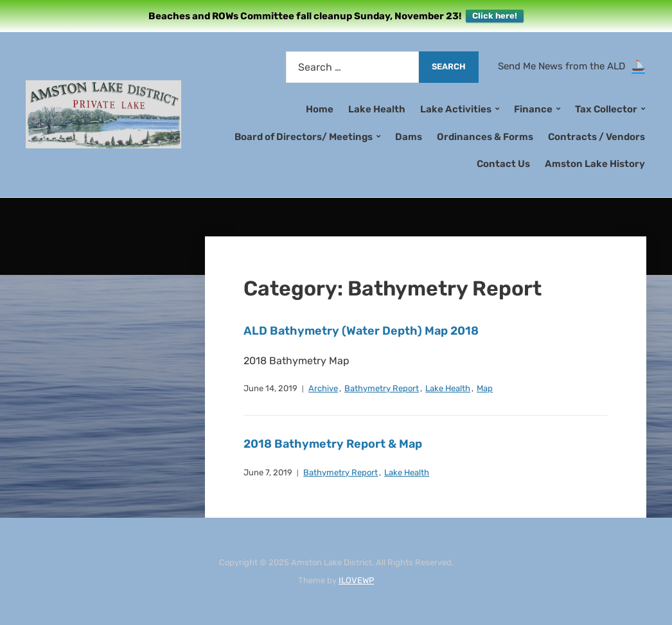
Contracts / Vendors (597, 137)
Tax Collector (606, 109)
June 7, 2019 (268, 472)
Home (320, 109)
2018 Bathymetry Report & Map (333, 444)
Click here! (495, 16)
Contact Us (503, 164)
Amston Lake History (595, 164)
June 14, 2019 (270, 388)
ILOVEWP (356, 580)
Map (485, 388)
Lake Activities (456, 109)
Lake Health (377, 109)
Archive (323, 388)
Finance (533, 109)
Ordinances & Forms (485, 137)
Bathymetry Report (382, 388)
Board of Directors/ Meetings (304, 137)
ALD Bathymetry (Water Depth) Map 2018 (361, 331)
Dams (409, 137)
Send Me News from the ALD (564, 66)
